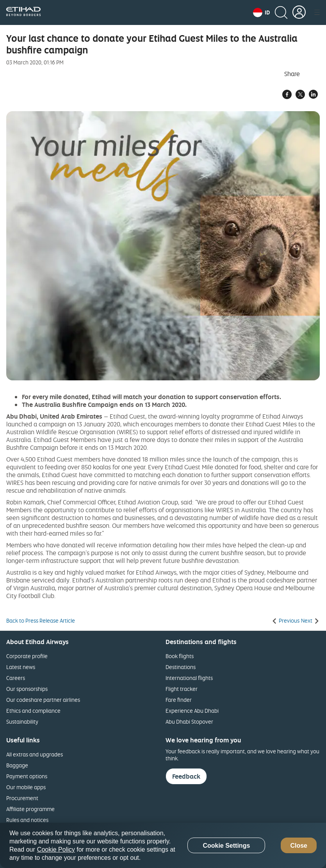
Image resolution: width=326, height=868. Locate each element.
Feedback (186, 776)
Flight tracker (182, 689)
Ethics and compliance (33, 711)
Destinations (181, 667)
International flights (189, 678)
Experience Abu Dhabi (192, 711)
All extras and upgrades (35, 754)
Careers (16, 678)
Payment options (27, 776)
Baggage (17, 765)
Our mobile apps (26, 787)
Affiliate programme (30, 809)
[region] (163, 845)
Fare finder (179, 700)
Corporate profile (27, 656)
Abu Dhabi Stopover (189, 722)
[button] (261, 12)
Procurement (22, 798)
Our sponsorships (27, 689)
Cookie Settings (226, 846)
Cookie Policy (56, 849)
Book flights (180, 656)
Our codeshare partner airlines (43, 700)
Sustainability (22, 722)
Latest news (21, 667)
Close (299, 846)
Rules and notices (27, 820)
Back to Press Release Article (41, 621)
